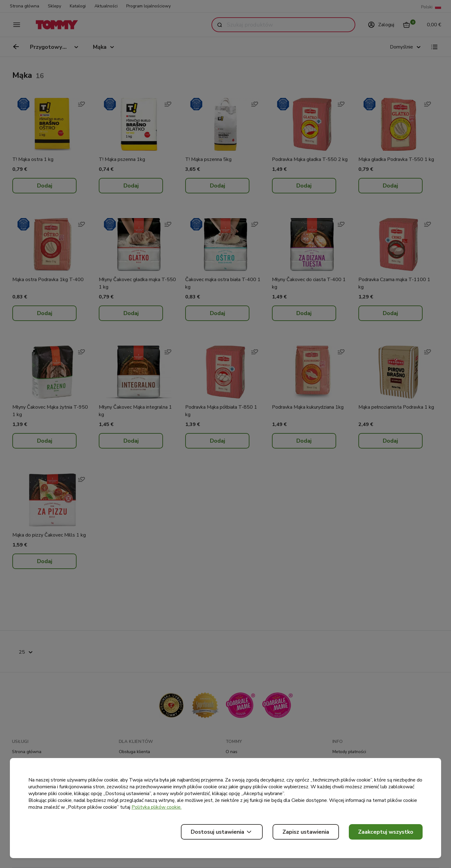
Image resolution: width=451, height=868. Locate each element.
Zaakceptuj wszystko (386, 832)
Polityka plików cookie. (157, 807)
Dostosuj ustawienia (222, 832)
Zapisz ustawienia (306, 832)
